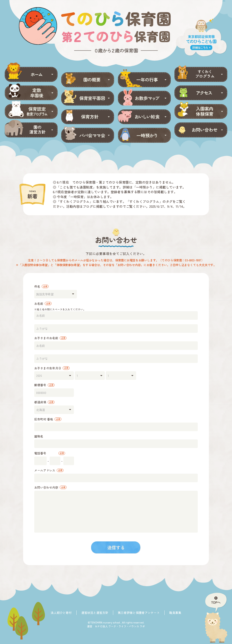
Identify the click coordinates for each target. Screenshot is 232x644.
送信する (116, 547)
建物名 (39, 436)
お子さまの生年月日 (52, 368)
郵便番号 (44, 385)
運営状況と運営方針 (95, 613)
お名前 (43, 304)
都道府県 (44, 402)
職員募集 (175, 613)
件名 (41, 286)
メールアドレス (49, 470)
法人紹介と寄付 (61, 613)
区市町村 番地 (48, 419)
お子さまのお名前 (50, 338)
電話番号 (50, 453)
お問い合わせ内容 (50, 487)
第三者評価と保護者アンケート (139, 613)
